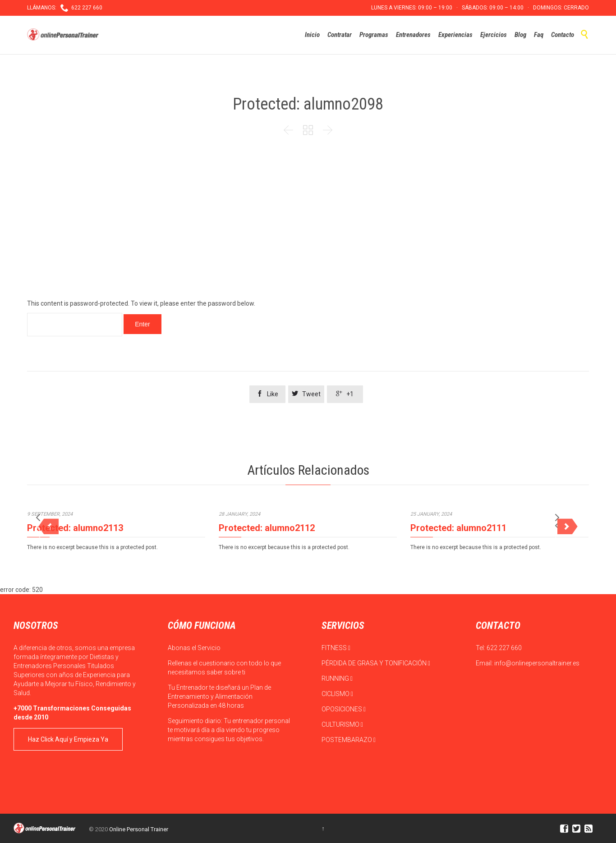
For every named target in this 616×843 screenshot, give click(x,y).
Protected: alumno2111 (458, 528)
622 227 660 (504, 648)
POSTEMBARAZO (349, 740)
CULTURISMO (342, 724)
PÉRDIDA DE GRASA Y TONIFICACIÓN (376, 663)
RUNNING (337, 678)
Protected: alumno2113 (75, 528)
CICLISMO (337, 694)
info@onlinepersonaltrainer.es (537, 663)
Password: (75, 325)
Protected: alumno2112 (267, 528)
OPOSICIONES (344, 709)
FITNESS (336, 648)
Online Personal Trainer (139, 829)
